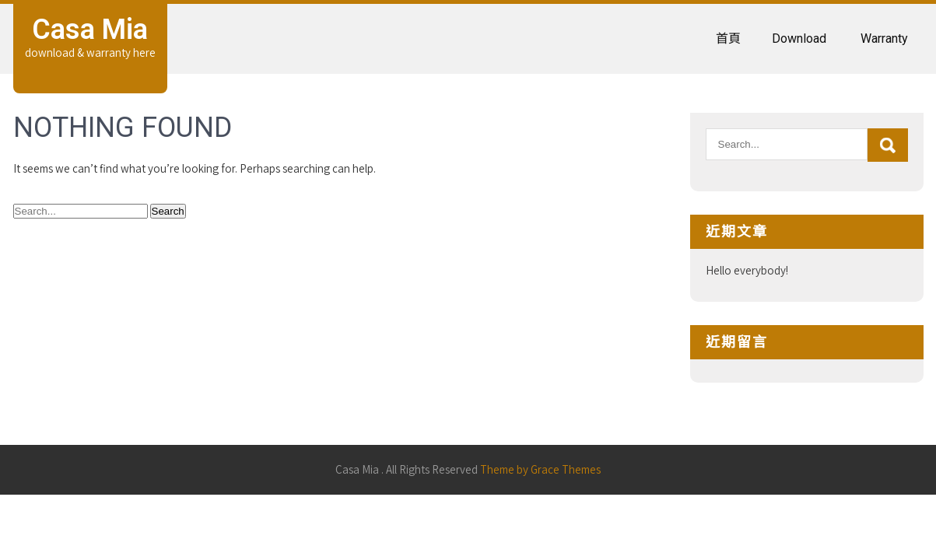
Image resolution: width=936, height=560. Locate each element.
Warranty (884, 38)
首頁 (728, 38)
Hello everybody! (747, 270)
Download (799, 38)
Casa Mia (90, 30)
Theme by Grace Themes (540, 469)
